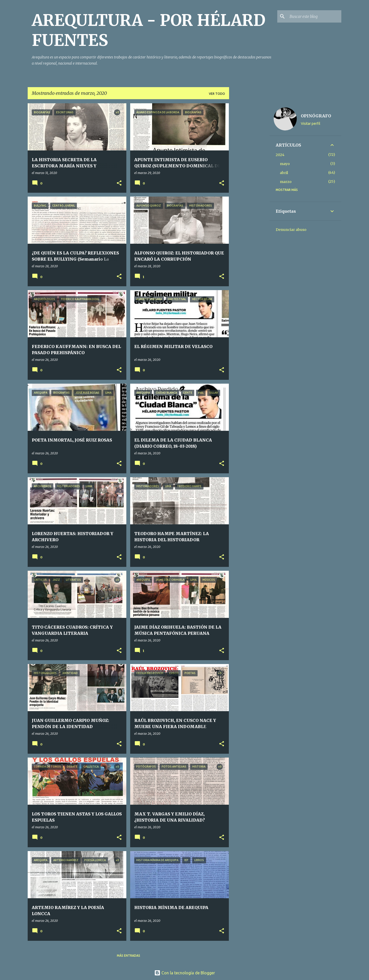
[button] (119, 183)
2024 (280, 155)
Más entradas (129, 956)
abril (284, 173)
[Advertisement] (249, 180)
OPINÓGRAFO (316, 116)
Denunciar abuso (291, 230)
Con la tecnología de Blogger (185, 973)
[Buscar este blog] (314, 16)
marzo (286, 182)
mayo (285, 164)
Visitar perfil (311, 124)
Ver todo (217, 94)
